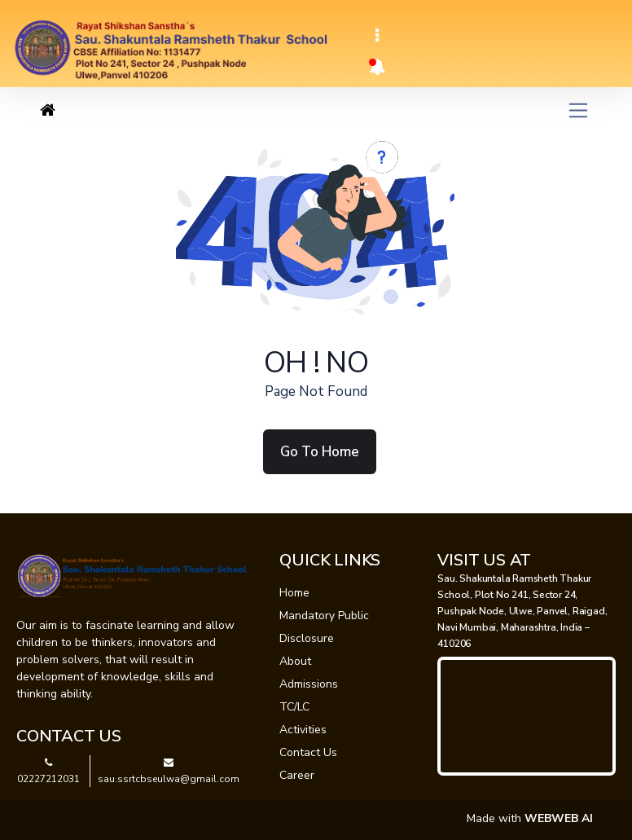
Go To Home (320, 452)
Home (294, 593)
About (295, 661)
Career (297, 775)
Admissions (309, 684)
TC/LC (294, 707)
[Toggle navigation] (377, 36)
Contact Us (308, 752)
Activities (303, 730)
